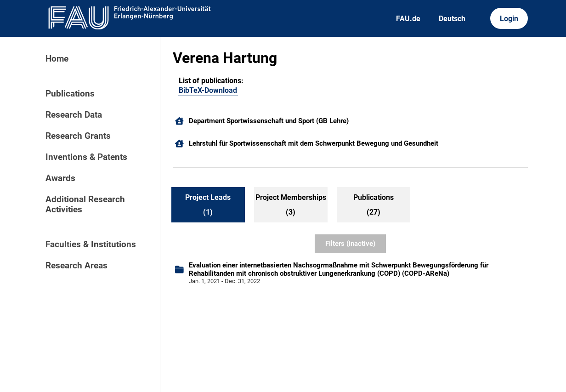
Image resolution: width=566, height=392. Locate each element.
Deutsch (452, 19)
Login (509, 19)
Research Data (74, 115)
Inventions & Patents (86, 157)
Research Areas (76, 266)
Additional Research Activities (85, 205)
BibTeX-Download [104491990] (208, 90)
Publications (70, 94)
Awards (60, 178)
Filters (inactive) (350, 244)
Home (57, 59)
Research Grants (78, 136)
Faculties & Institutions (91, 244)
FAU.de (408, 19)
